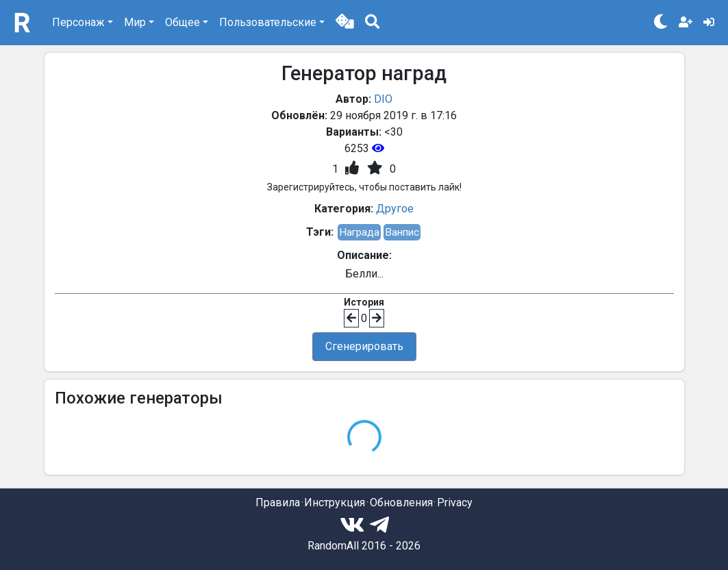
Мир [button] (135, 22)
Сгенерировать (364, 346)
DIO (383, 99)
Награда (359, 232)
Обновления (401, 503)
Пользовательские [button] (268, 22)
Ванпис (402, 232)
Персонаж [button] (78, 22)
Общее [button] (183, 22)
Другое (395, 209)
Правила (278, 503)
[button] (345, 23)
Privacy (455, 503)
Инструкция (335, 503)
